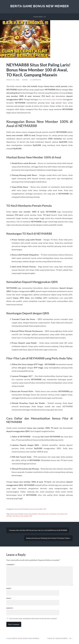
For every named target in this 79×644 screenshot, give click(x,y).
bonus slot (45, 514)
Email (9, 598)
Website (10, 608)
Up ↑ (71, 638)
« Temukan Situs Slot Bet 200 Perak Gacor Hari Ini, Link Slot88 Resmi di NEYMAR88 (38, 530)
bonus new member (17, 514)
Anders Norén (61, 638)
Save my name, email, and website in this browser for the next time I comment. (33, 619)
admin (25, 80)
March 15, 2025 (13, 80)
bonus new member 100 (38, 509)
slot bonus (53, 514)
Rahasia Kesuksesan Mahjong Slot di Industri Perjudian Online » (48, 538)
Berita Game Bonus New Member (40, 6)
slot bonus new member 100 (22, 516)
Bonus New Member (22, 509)
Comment (11, 565)
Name (9, 588)
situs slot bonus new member (51, 99)
